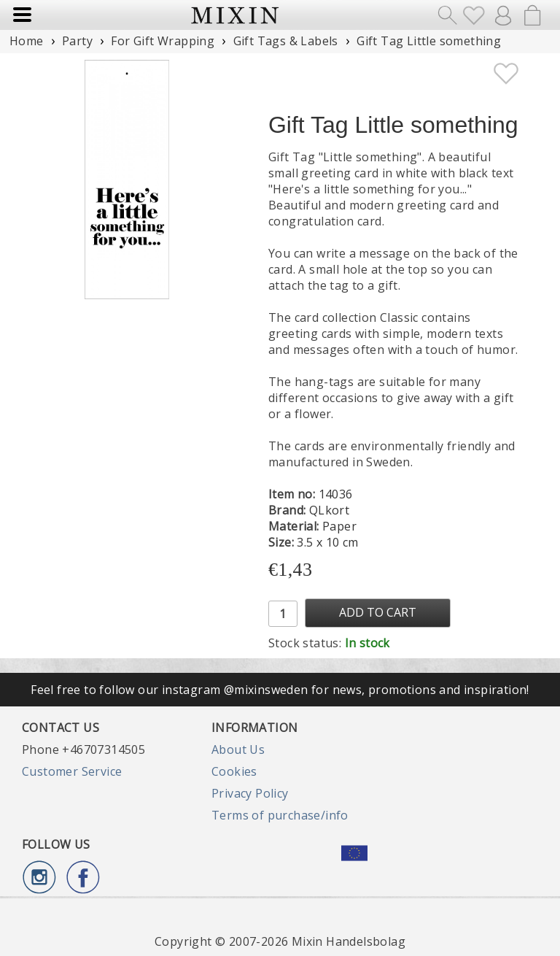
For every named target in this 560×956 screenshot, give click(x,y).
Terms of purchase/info (280, 815)
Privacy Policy (250, 793)
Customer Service (72, 771)
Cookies (234, 771)
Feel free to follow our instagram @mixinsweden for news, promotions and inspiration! (280, 690)
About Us (238, 749)
